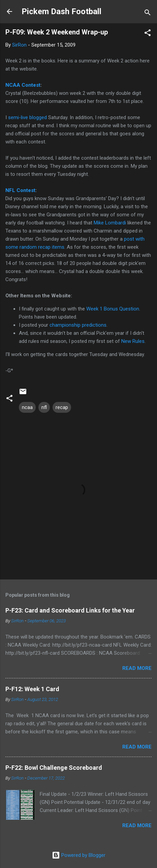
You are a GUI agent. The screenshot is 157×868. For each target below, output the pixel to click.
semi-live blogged (27, 117)
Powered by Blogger (79, 855)
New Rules (133, 341)
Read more (137, 668)
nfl (44, 407)
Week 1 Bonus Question (113, 309)
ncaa (27, 407)
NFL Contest (20, 190)
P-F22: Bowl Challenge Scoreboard (54, 768)
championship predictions (78, 325)
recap (62, 407)
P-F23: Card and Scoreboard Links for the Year (70, 610)
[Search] (148, 14)
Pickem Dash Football (61, 11)
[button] (148, 34)
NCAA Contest (23, 85)
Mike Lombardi (110, 223)
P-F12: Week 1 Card (32, 689)
